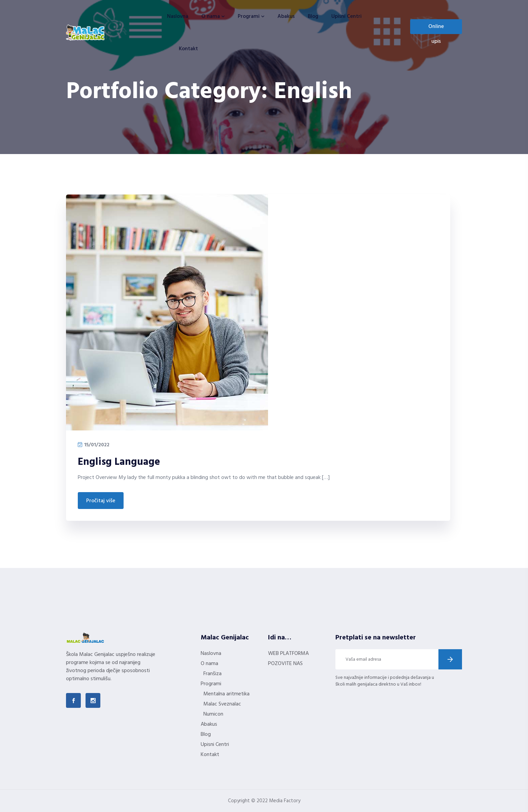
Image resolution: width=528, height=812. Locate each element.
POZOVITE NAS (285, 664)
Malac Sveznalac (222, 704)
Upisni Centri (346, 17)
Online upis (436, 28)
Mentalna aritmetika (226, 694)
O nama (211, 17)
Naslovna (178, 17)
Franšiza (212, 674)
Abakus (286, 17)
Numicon (213, 714)
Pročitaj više (101, 501)
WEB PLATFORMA (288, 654)
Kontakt (188, 49)
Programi (249, 17)
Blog (313, 17)
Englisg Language (119, 462)
